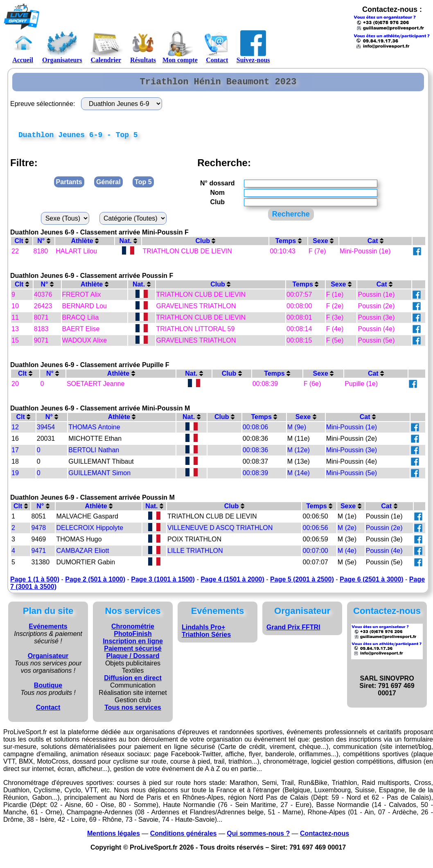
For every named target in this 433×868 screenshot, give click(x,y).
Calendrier (106, 47)
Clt (21, 245)
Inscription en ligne (133, 645)
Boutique (48, 689)
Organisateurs (62, 47)
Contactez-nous (325, 837)
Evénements (48, 630)
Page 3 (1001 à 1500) (163, 583)
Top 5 (143, 186)
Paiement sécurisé (133, 652)
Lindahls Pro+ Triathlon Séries (206, 635)
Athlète (85, 245)
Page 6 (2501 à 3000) (372, 583)
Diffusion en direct (133, 682)
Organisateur (48, 659)
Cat (375, 245)
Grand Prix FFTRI (293, 631)
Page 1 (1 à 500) (35, 583)
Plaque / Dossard (133, 659)
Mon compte (180, 47)
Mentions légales (114, 837)
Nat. (129, 245)
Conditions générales (184, 837)
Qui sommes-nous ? (258, 837)
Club (205, 245)
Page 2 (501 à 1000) (95, 583)
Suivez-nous (253, 47)
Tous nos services (133, 711)
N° (44, 245)
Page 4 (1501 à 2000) (232, 583)
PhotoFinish (133, 637)
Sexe (323, 245)
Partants (69, 186)
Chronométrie (133, 630)
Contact (217, 47)
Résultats (143, 47)
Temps (289, 245)
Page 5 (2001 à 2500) (302, 583)
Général (108, 186)
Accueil (23, 47)
